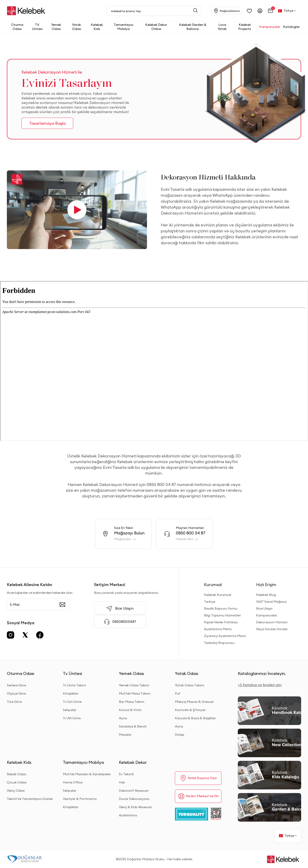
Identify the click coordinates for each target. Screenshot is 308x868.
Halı (122, 782)
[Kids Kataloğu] (269, 775)
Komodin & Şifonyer (190, 710)
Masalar (125, 735)
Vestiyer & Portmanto (80, 799)
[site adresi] (27, 11)
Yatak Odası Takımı (190, 685)
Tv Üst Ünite (72, 702)
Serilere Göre (16, 685)
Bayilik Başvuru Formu (221, 608)
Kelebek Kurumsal (218, 595)
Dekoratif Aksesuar (134, 791)
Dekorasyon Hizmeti (272, 622)
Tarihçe (210, 602)
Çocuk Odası (17, 782)
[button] (271, 11)
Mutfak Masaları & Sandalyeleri (87, 774)
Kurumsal (213, 585)
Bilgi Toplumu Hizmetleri (222, 615)
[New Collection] (269, 743)
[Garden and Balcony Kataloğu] (269, 807)
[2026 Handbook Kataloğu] (269, 711)
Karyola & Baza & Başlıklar (195, 718)
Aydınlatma (128, 815)
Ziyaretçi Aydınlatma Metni (225, 636)
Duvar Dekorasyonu (134, 799)
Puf (178, 693)
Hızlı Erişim (266, 585)
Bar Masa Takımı (132, 702)
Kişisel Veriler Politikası (221, 622)
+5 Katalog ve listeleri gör (260, 685)
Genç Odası (16, 791)
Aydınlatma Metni (218, 629)
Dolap (180, 735)
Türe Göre (14, 702)
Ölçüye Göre (16, 693)
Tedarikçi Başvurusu (219, 643)
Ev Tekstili (126, 774)
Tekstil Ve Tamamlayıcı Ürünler (30, 799)
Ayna (123, 718)
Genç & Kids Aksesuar (135, 807)
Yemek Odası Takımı (134, 685)
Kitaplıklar (71, 693)
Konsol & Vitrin (130, 710)
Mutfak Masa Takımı (135, 693)
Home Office (73, 782)
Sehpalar (70, 710)
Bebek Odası (17, 774)
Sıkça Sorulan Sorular (272, 629)
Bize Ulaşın (264, 608)
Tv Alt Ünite (72, 718)
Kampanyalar (267, 615)
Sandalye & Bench (133, 726)
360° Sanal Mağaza (271, 602)
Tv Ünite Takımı (74, 685)
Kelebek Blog (266, 595)
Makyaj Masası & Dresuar (194, 702)
